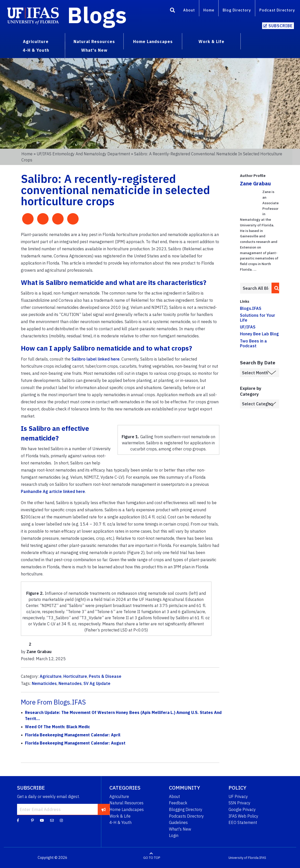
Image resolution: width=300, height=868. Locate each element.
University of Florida (244, 858)
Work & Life (120, 816)
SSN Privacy (239, 803)
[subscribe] (104, 809)
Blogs (97, 15)
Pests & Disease (105, 676)
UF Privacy (238, 796)
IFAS (263, 858)
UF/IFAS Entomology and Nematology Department (83, 154)
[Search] (173, 11)
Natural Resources (126, 803)
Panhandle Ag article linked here (53, 491)
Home (209, 10)
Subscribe (281, 26)
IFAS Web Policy (243, 816)
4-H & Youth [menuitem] (36, 50)
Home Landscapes (127, 809)
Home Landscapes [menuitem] (153, 42)
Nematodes (70, 683)
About (189, 10)
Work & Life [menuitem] (211, 42)
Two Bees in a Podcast (253, 343)
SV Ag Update (97, 683)
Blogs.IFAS (251, 308)
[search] (275, 288)
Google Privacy (242, 809)
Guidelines (178, 822)
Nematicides (44, 683)
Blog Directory (237, 10)
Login (174, 835)
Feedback (178, 803)
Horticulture (75, 676)
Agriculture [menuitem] (36, 42)
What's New (180, 829)
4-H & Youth (120, 822)
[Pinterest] (32, 820)
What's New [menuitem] (94, 50)
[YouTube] (42, 820)
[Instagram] (61, 820)
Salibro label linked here (96, 359)
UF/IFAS (248, 327)
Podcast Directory (277, 10)
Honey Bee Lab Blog (259, 334)
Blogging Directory (186, 809)
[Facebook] (18, 820)
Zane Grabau (255, 183)
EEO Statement (243, 822)
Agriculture (51, 676)
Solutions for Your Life (258, 318)
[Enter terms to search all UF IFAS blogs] (256, 288)
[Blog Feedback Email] (52, 820)
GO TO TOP (152, 858)
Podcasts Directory (186, 816)
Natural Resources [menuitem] (94, 42)
